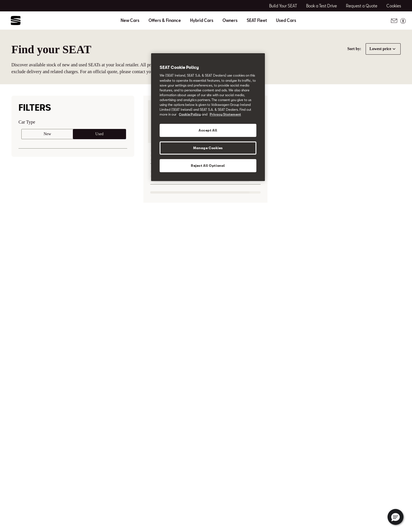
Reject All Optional (208, 166)
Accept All (208, 130)
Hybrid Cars (202, 20)
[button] (395, 517)
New (47, 134)
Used (99, 134)
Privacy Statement (225, 114)
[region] (208, 117)
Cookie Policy (190, 114)
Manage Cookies (208, 148)
